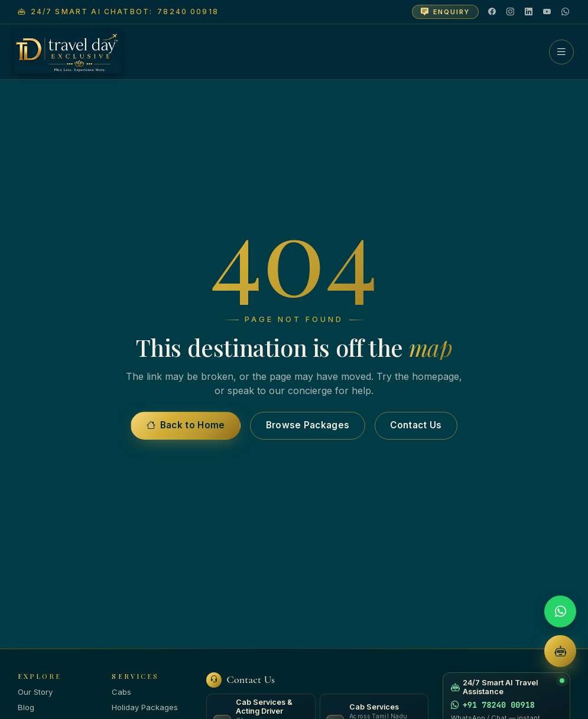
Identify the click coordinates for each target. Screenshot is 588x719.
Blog (26, 707)
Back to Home (186, 425)
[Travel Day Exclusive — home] (68, 52)
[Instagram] (511, 12)
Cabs (121, 692)
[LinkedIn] (529, 12)
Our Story (35, 692)
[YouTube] (548, 12)
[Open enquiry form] (445, 12)
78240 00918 (188, 12)
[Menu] (561, 52)
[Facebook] (493, 12)
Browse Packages (308, 425)
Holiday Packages (145, 707)
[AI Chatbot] (560, 651)
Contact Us (416, 425)
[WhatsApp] (566, 12)
